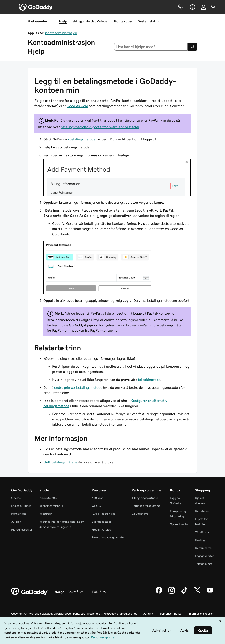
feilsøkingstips (149, 380)
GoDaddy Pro (140, 514)
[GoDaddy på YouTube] (210, 593)
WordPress (202, 532)
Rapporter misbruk (51, 506)
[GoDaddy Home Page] (29, 592)
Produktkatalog (101, 530)
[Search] (192, 47)
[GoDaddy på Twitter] (197, 593)
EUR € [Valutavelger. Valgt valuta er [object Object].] (99, 592)
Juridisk (16, 522)
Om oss (16, 498)
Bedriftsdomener (102, 522)
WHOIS (96, 506)
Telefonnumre (204, 564)
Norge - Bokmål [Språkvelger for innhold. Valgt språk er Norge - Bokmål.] (70, 592)
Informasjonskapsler (201, 614)
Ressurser (46, 514)
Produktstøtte (48, 498)
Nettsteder (202, 511)
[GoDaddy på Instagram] (172, 593)
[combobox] (151, 47)
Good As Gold (77, 106)
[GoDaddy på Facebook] (159, 593)
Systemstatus (148, 21)
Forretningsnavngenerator (108, 537)
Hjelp (63, 21)
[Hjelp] (192, 7)
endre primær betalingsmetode (78, 387)
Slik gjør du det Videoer (91, 21)
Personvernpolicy (171, 614)
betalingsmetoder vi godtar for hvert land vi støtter (100, 127)
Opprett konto (179, 524)
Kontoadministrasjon (61, 33)
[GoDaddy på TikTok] (184, 593)
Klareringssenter (22, 530)
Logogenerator (204, 556)
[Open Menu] (11, 7)
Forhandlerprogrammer (147, 506)
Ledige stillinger (21, 506)
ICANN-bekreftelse (103, 514)
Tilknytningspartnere (145, 498)
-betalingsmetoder (82, 139)
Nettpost (97, 498)
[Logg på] (203, 7)
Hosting (200, 540)
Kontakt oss (123, 21)
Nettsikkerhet (204, 548)
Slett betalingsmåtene (60, 462)
